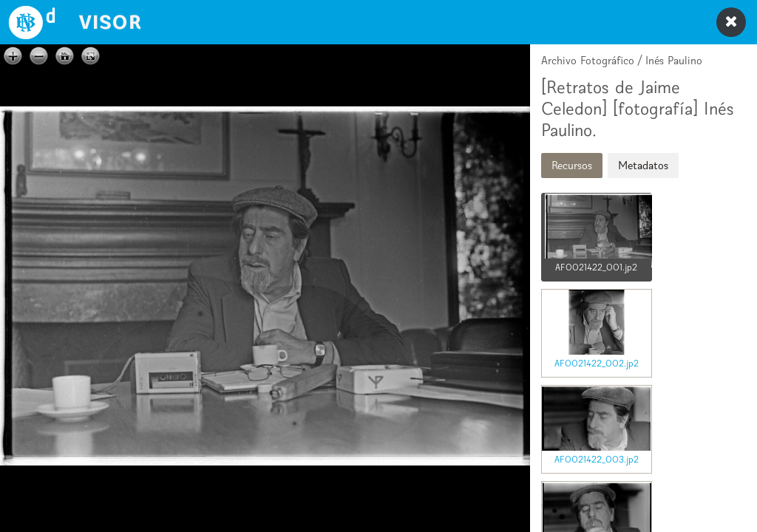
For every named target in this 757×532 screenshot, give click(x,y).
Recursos (572, 165)
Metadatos (643, 165)
